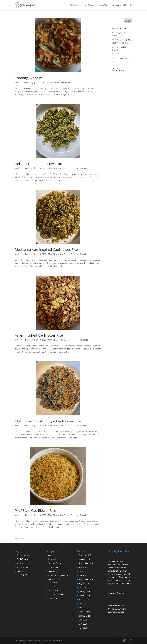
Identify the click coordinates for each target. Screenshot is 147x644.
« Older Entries (21, 538)
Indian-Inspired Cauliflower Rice (40, 164)
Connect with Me (119, 5)
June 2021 (83, 620)
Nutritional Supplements (58, 575)
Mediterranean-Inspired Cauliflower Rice (46, 249)
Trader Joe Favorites (79, 168)
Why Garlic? (25, 574)
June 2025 (83, 575)
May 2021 (83, 624)
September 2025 (86, 563)
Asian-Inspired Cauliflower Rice (39, 335)
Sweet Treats (53, 591)
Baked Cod (116, 54)
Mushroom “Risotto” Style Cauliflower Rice (48, 421)
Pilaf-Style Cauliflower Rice (35, 510)
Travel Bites (53, 599)
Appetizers (52, 555)
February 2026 (85, 555)
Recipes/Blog (102, 5)
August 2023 (84, 600)
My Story (89, 5)
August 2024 (84, 583)
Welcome (74, 5)
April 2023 (83, 608)
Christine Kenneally (25, 82)
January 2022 (84, 616)
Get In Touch (22, 559)
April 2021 (83, 628)
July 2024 (82, 587)
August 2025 (84, 567)
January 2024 (84, 591)
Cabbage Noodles (29, 78)
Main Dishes (54, 82)
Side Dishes (65, 82)
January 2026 (84, 559)
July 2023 (82, 604)
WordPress (59, 640)
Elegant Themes (34, 640)
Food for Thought (55, 563)
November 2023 (86, 596)
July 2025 (82, 571)
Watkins (111, 596)
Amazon (111, 593)
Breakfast (52, 559)
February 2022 (85, 612)
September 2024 (86, 579)
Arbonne (121, 593)
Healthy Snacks (54, 567)
